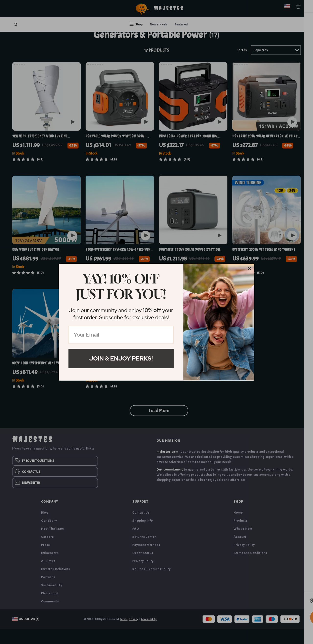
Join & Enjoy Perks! (121, 358)
